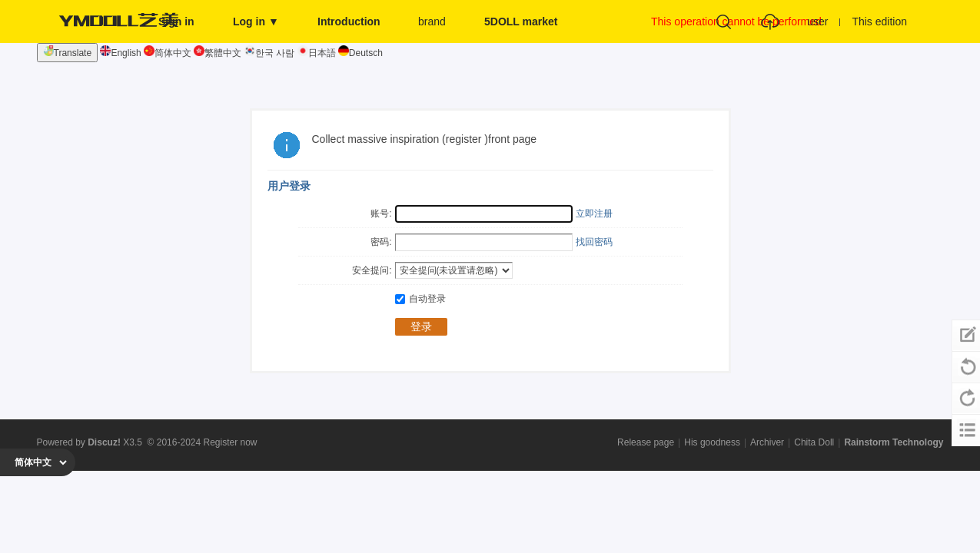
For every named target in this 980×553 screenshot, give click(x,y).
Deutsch (360, 53)
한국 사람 (269, 53)
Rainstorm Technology (894, 442)
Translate (68, 52)
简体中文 (168, 53)
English (120, 53)
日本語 (317, 53)
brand (432, 22)
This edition (879, 22)
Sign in (176, 22)
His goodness (712, 442)
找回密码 (594, 242)
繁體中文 (218, 53)
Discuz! (104, 442)
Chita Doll (814, 442)
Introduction (349, 22)
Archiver (767, 442)
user (817, 22)
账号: (381, 214)
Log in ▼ (256, 22)
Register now (231, 442)
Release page (646, 442)
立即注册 (594, 214)
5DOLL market (521, 22)
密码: (381, 242)
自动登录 (420, 299)
